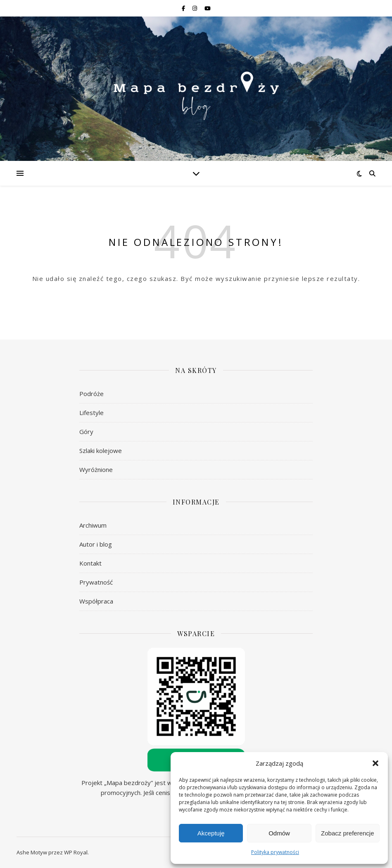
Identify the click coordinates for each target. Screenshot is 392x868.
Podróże (91, 394)
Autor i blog (96, 544)
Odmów (279, 833)
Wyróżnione (96, 469)
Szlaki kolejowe (101, 451)
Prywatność (96, 582)
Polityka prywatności (275, 852)
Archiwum (93, 525)
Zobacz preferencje (347, 833)
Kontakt (90, 563)
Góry (86, 432)
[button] (375, 763)
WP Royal (76, 852)
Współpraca (96, 601)
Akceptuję (211, 833)
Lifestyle (91, 413)
